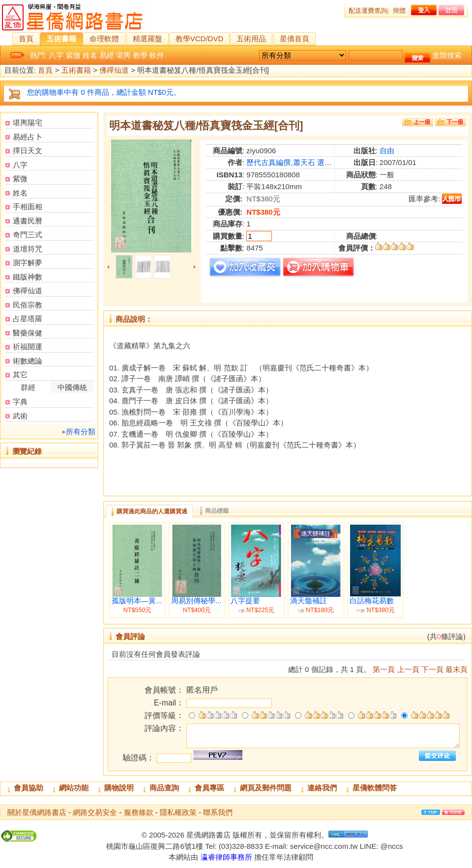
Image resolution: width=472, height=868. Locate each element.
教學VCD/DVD (200, 39)
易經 (107, 55)
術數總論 (28, 361)
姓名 (90, 55)
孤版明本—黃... (137, 601)
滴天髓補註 (309, 601)
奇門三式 (28, 235)
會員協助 (29, 788)
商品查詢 (164, 788)
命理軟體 (104, 39)
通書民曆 (28, 221)
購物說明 (119, 788)
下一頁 (432, 669)
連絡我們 (322, 788)
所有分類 (81, 432)
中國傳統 (72, 387)
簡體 (399, 11)
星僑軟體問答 (375, 788)
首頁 (26, 39)
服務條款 (139, 812)
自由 (387, 151)
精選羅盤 (147, 39)
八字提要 (245, 601)
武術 (20, 416)
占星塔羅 (28, 319)
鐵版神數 (28, 277)
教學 (140, 55)
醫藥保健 (28, 333)
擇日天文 (28, 151)
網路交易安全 (95, 812)
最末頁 (457, 669)
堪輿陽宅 (28, 123)
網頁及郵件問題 (266, 788)
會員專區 (209, 788)
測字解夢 (28, 263)
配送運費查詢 (368, 11)
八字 (56, 55)
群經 (28, 387)
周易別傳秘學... (196, 601)
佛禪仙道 (114, 70)
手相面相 (28, 207)
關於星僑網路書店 (37, 812)
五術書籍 (61, 39)
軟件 (157, 55)
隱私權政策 (178, 812)
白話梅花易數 (372, 601)
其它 (20, 375)
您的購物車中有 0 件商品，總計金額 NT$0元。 (104, 92)
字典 (20, 402)
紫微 (73, 55)
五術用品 (251, 39)
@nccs (391, 846)
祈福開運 (28, 347)
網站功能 (74, 788)
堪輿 (123, 55)
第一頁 (384, 669)
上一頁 (408, 669)
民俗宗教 (28, 305)
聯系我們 (218, 812)
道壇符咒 (28, 249)
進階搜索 (447, 55)
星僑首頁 (295, 39)
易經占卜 (28, 137)
